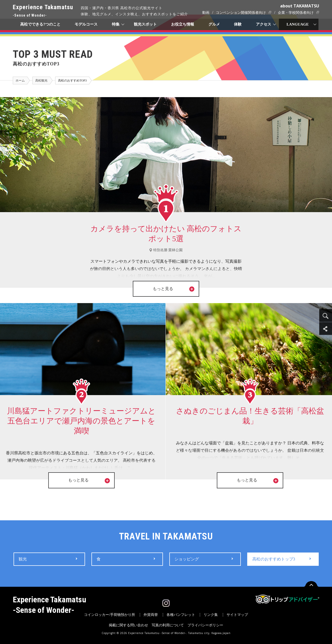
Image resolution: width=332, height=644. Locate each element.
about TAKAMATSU (300, 6)
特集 (116, 24)
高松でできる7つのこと (40, 24)
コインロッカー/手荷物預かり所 (110, 615)
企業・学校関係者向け (296, 13)
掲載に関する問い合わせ (128, 625)
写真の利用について (168, 625)
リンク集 (211, 615)
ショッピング (187, 559)
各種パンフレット (181, 615)
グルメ (214, 24)
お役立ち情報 (183, 24)
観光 (23, 559)
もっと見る (174, 289)
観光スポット (145, 24)
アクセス (264, 24)
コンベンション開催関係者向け (241, 13)
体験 (238, 24)
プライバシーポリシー (205, 625)
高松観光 (41, 80)
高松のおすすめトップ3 (274, 559)
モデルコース (86, 24)
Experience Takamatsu (43, 11)
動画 (206, 13)
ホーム (20, 80)
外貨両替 (151, 615)
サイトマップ (237, 615)
